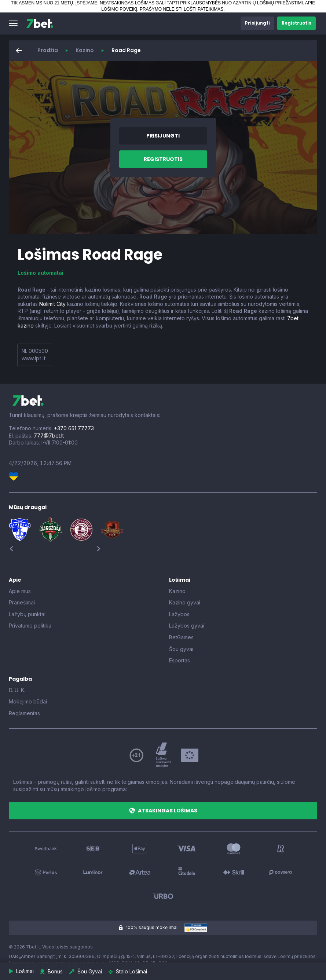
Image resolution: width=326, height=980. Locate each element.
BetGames (181, 637)
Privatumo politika (30, 626)
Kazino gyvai (185, 602)
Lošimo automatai (41, 273)
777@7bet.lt (49, 436)
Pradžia (48, 50)
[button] (13, 23)
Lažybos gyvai (187, 626)
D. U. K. (17, 690)
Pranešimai (22, 602)
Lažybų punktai (27, 614)
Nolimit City (52, 304)
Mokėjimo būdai (28, 701)
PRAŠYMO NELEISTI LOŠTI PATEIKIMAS (182, 9)
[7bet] (40, 23)
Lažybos (179, 614)
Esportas (180, 660)
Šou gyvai (181, 649)
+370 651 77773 (74, 428)
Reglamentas (24, 713)
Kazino (85, 50)
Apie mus (20, 591)
